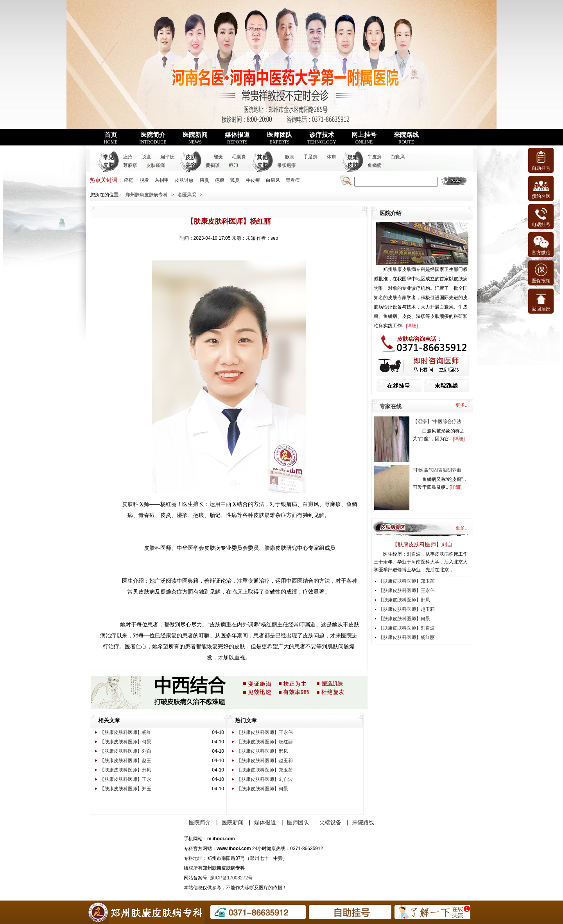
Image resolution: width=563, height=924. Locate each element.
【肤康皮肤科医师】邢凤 (126, 770)
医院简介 (153, 138)
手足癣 (310, 157)
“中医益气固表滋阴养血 (437, 470)
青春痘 (293, 180)
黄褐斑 (213, 165)
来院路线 (406, 138)
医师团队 (280, 138)
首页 (110, 138)
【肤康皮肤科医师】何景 (126, 742)
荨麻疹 (130, 165)
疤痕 (220, 180)
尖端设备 (330, 822)
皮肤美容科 (191, 165)
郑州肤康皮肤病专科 (147, 195)
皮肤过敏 (184, 180)
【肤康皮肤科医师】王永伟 (265, 732)
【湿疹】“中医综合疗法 (437, 422)
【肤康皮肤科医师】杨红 (126, 732)
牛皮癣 (375, 157)
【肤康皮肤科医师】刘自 (126, 751)
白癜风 (398, 157)
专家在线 (391, 406)
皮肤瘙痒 (156, 165)
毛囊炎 (239, 157)
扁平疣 (167, 157)
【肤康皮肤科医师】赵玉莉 (265, 761)
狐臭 (235, 180)
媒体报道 (237, 138)
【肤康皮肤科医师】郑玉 (126, 789)
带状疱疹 (287, 165)
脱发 (146, 157)
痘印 (233, 165)
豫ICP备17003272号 (231, 878)
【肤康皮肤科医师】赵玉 (126, 761)
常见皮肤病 (108, 165)
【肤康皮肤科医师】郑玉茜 (265, 770)
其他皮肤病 (262, 165)
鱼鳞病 (375, 165)
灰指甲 (162, 180)
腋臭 (290, 157)
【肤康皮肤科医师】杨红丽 (265, 742)
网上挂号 (364, 138)
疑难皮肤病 (353, 165)
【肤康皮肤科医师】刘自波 (265, 779)
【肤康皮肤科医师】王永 (126, 779)
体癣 (332, 157)
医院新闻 (195, 138)
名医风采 (187, 195)
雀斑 (218, 157)
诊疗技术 (322, 138)
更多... (462, 405)
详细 (412, 326)
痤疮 (128, 157)
